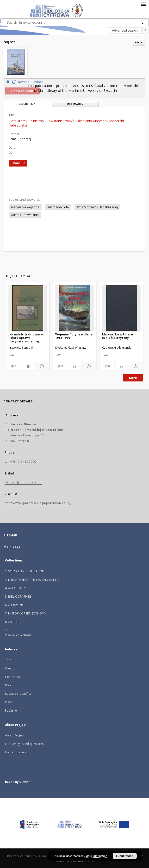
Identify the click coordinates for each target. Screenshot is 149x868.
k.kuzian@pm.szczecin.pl (23, 482)
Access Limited (24, 82)
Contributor (13, 677)
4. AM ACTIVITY (15, 588)
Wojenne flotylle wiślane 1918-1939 (74, 336)
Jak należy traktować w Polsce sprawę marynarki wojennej (26, 338)
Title (8, 660)
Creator (10, 668)
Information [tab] (75, 104)
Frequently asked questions (24, 744)
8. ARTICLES (13, 622)
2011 (12, 153)
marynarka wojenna (25, 207)
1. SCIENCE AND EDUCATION (25, 571)
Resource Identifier (18, 694)
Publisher (12, 711)
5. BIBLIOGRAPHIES (18, 597)
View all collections (18, 635)
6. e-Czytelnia (14, 605)
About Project (15, 735)
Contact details (16, 752)
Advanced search (125, 30)
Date (8, 685)
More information (96, 856)
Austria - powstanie (25, 215)
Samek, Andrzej (20, 139)
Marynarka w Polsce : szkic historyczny (118, 336)
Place (9, 702)
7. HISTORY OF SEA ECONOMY (26, 613)
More (133, 378)
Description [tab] (27, 104)
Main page (12, 547)
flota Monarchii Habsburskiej (97, 207)
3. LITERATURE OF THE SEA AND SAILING (32, 580)
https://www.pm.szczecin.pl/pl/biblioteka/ (36, 503)
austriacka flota (58, 207)
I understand (125, 856)
